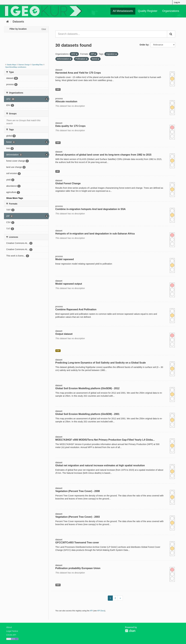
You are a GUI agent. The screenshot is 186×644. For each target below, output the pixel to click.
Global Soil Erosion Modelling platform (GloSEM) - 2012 (87, 388)
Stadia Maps (11, 65)
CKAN (130, 631)
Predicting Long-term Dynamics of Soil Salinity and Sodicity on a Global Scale (101, 363)
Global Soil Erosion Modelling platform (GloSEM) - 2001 (87, 414)
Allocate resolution (66, 101)
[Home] (8, 22)
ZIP (58, 171)
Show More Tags (15, 198)
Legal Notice (12, 631)
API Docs (101, 611)
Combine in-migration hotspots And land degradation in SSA (91, 209)
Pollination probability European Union (78, 568)
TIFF (58, 89)
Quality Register (148, 11)
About (9, 627)
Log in (177, 2)
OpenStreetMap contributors (16, 67)
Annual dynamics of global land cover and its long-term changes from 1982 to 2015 (103, 155)
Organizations (171, 11)
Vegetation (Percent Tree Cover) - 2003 (78, 517)
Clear (44, 29)
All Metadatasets (123, 11)
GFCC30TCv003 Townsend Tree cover (77, 543)
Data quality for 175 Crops (70, 126)
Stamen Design (24, 65)
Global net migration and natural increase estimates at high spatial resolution (100, 465)
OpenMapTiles (37, 65)
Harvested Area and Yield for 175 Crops (78, 73)
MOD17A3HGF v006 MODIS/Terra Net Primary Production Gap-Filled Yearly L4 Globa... (105, 440)
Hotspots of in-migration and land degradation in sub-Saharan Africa (95, 234)
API (91, 611)
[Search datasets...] (111, 34)
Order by (144, 45)
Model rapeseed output (69, 284)
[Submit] (171, 34)
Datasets (18, 22)
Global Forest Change (68, 183)
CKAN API (11, 635)
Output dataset (64, 334)
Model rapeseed (65, 259)
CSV (58, 351)
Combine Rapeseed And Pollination (76, 309)
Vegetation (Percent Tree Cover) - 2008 (78, 491)
